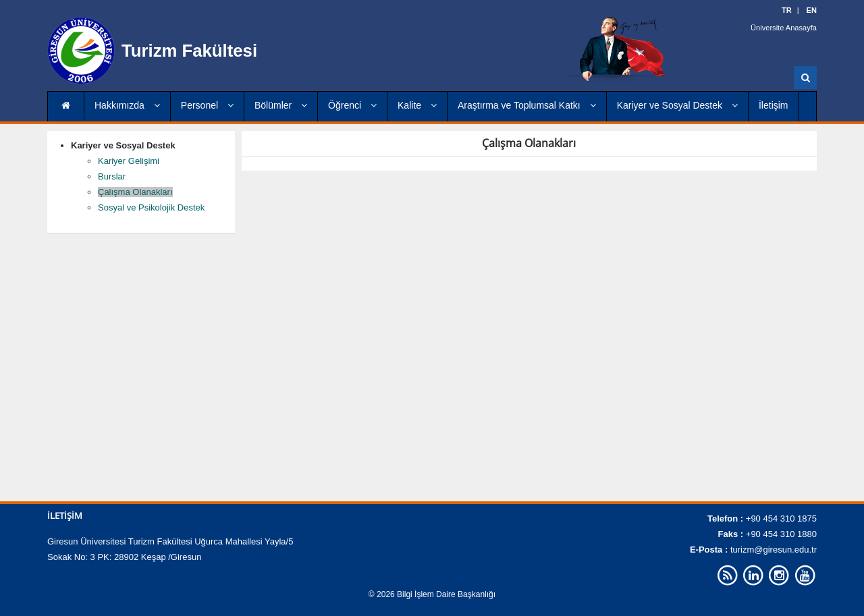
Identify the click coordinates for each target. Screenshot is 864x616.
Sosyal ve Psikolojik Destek (151, 207)
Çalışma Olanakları (135, 192)
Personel (207, 105)
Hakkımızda (127, 105)
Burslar (112, 176)
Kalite (417, 105)
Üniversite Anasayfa (784, 27)
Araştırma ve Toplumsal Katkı (527, 105)
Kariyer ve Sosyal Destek (677, 105)
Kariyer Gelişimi (129, 161)
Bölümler (281, 105)
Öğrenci (352, 105)
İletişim (774, 105)
